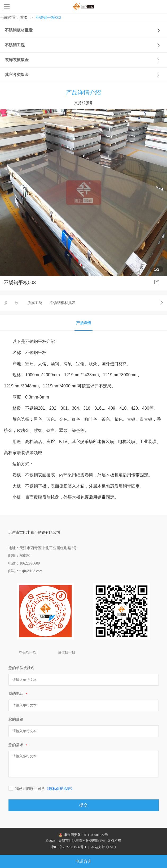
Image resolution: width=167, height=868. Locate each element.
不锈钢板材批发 (85, 30)
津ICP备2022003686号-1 (69, 847)
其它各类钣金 (85, 75)
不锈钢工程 (85, 45)
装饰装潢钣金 (85, 60)
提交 (83, 805)
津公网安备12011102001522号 (86, 835)
